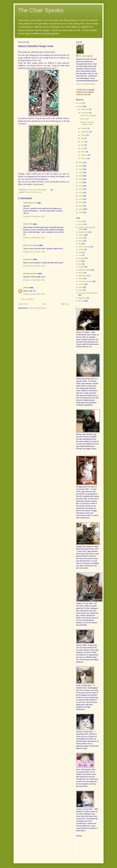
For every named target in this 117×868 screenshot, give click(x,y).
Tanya (81, 278)
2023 (81, 166)
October (84, 128)
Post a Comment (27, 299)
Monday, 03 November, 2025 (34, 252)
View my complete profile (86, 84)
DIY (80, 244)
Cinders (81, 235)
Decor (81, 241)
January (84, 158)
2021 (81, 172)
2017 (81, 186)
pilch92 (26, 288)
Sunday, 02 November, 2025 (34, 216)
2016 (81, 189)
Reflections (82, 276)
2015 (81, 192)
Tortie (80, 287)
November (85, 113)
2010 (81, 209)
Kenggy (81, 258)
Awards (81, 224)
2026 (81, 103)
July (83, 138)
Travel (81, 290)
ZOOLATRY (28, 224)
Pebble (81, 267)
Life (80, 261)
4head (81, 221)
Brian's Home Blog (31, 245)
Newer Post (23, 304)
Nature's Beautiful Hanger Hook (87, 123)
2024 (81, 162)
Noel (80, 264)
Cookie (81, 238)
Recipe (81, 273)
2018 (81, 182)
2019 (81, 179)
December (85, 109)
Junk (80, 255)
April (83, 148)
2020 (81, 176)
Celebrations (83, 232)
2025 (81, 106)
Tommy (81, 284)
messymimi (28, 259)
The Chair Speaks (41, 10)
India (80, 252)
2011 (81, 206)
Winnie (81, 301)
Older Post (65, 304)
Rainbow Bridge (84, 270)
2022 (81, 169)
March (84, 152)
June (83, 142)
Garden (81, 249)
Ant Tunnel (85, 119)
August (84, 135)
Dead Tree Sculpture (88, 115)
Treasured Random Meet (33, 192)
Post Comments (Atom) (37, 308)
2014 (81, 196)
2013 (81, 199)
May (83, 145)
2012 (81, 202)
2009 (81, 212)
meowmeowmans (30, 273)
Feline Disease (84, 247)
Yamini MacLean (30, 203)
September (85, 132)
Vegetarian (82, 298)
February (85, 155)
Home (44, 304)
